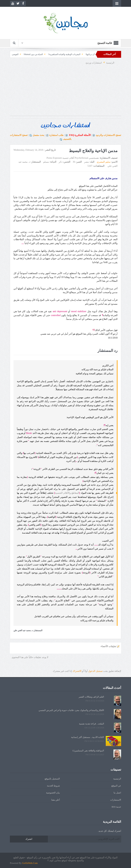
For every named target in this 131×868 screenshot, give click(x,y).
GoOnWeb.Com (30, 863)
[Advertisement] (65, 92)
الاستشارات (116, 800)
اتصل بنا (117, 793)
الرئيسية (117, 779)
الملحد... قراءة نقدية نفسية (92, 724)
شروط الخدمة (53, 786)
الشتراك (77, 671)
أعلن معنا (56, 800)
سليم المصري (104, 162)
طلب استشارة (56, 135)
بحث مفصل (38, 135)
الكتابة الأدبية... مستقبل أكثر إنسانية (88, 737)
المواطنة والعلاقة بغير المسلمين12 (88, 751)
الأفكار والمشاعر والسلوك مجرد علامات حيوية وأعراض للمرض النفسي (71, 710)
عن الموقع (116, 786)
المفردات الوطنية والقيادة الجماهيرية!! (60, 54)
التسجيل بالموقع (52, 779)
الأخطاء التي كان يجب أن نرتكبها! (95, 54)
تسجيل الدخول (95, 671)
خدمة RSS (116, 807)
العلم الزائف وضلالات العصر (91, 697)
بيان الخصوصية (53, 793)
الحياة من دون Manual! (29, 54)
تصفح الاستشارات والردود (108, 135)
